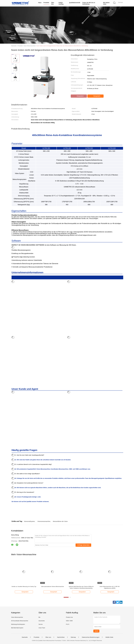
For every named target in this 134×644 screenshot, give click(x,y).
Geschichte (42, 621)
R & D (68, 624)
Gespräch (79, 96)
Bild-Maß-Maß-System (17, 628)
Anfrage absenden (83, 545)
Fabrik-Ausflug (61, 3)
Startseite (25, 637)
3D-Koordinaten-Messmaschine (20, 621)
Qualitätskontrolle (75, 3)
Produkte (46, 3)
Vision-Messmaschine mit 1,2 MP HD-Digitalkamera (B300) (110, 587)
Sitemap (73, 637)
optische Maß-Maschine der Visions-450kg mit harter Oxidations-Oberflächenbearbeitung (81, 587)
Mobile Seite (109, 637)
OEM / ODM (69, 621)
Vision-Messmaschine (17, 617)
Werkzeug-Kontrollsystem (18, 624)
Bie (39, 617)
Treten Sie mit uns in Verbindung (89, 3)
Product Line (69, 617)
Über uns (53, 3)
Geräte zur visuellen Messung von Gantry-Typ (24, 586)
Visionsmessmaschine (44, 521)
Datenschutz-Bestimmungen (91, 637)
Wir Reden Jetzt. (106, 3)
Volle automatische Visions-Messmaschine (52, 586)
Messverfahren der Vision (60, 521)
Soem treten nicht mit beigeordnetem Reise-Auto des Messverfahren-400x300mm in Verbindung (62, 46)
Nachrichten (61, 637)
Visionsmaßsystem (29, 521)
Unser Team (42, 628)
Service (41, 624)
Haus (40, 3)
